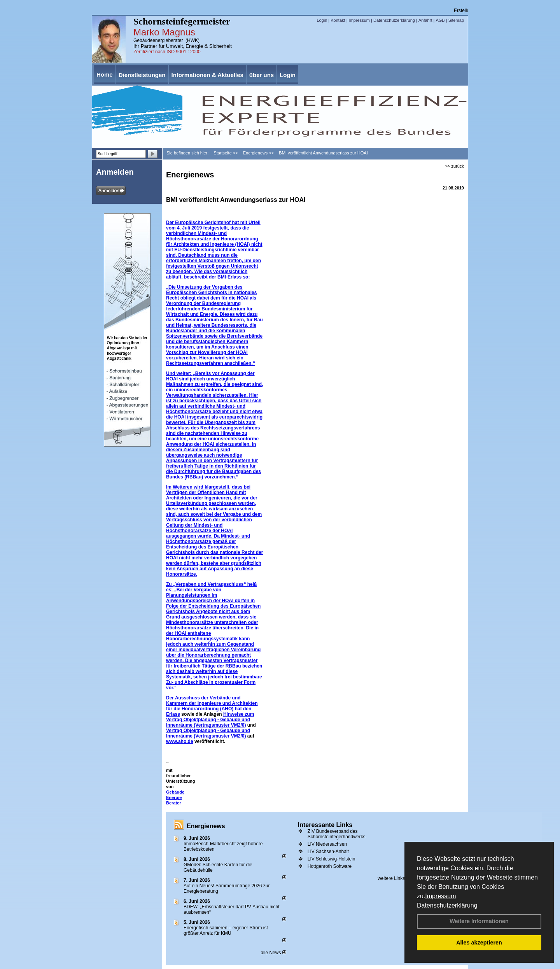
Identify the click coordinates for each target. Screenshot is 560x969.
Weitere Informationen (479, 921)
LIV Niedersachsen (327, 844)
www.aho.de (180, 741)
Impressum (440, 896)
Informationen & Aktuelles (207, 75)
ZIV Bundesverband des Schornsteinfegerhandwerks (337, 834)
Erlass (173, 714)
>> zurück (455, 166)
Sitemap (456, 20)
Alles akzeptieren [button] (479, 943)
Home (105, 74)
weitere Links (394, 878)
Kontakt (338, 20)
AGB (440, 20)
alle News (273, 953)
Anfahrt (425, 20)
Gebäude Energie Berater (175, 797)
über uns (262, 75)
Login (322, 20)
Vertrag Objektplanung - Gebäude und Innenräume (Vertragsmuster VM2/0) (208, 733)
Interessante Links (325, 825)
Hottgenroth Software (330, 866)
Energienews (206, 826)
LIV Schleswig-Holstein (332, 859)
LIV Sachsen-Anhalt (328, 852)
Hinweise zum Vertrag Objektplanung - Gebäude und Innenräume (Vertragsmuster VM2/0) (210, 720)
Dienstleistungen (142, 75)
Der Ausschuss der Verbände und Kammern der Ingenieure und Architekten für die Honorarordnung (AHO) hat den (212, 703)
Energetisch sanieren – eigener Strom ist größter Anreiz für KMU (226, 930)
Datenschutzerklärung (447, 905)
